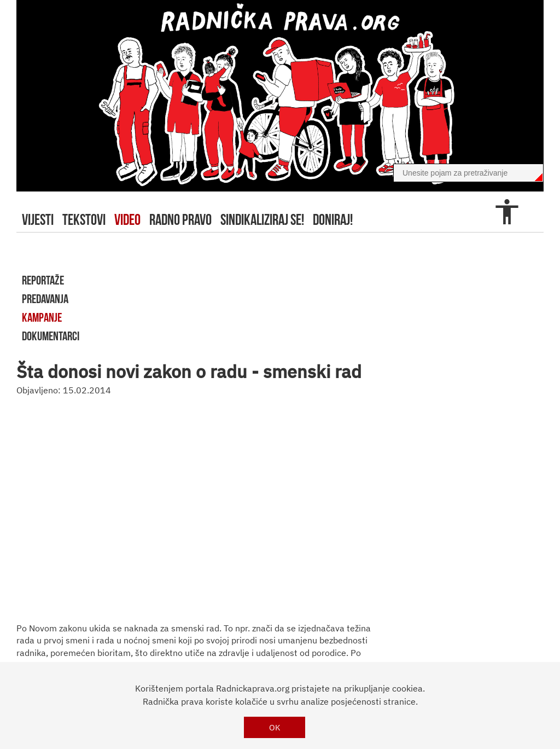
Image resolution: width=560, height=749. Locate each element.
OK (275, 727)
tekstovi (84, 220)
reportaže (43, 280)
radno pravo (180, 220)
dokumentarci (51, 336)
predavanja (45, 299)
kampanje (42, 317)
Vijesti (38, 220)
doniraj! (333, 220)
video (127, 220)
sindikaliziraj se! (262, 220)
